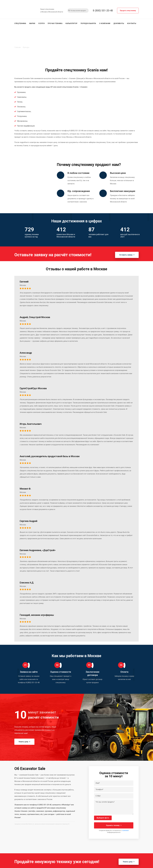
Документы (119, 23)
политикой (125, 831)
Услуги (41, 23)
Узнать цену (24, 742)
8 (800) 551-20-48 (103, 11)
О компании (105, 23)
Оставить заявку (127, 255)
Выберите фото (103, 818)
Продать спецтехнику (128, 11)
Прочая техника (55, 23)
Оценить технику (114, 825)
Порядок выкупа (88, 23)
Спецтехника (20, 23)
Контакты (132, 23)
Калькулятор (72, 23)
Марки (32, 23)
